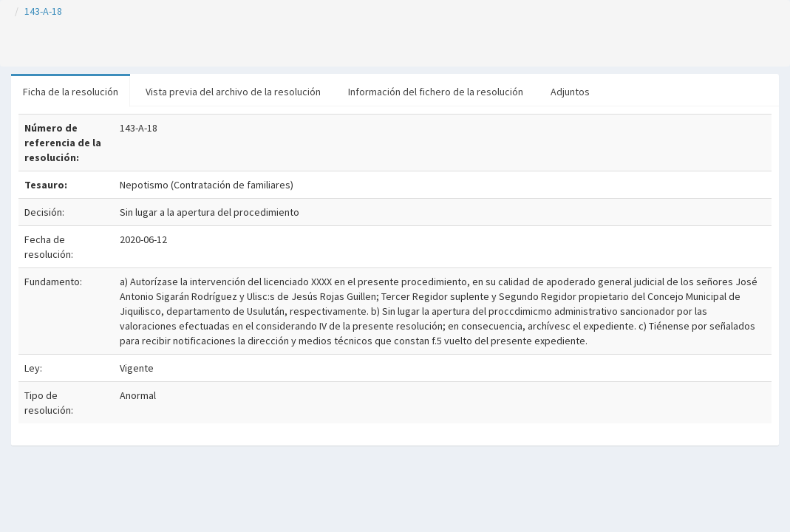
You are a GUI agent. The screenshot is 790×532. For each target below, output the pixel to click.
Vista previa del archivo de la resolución (233, 92)
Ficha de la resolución (71, 92)
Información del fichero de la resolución (436, 92)
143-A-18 (43, 11)
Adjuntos (570, 92)
